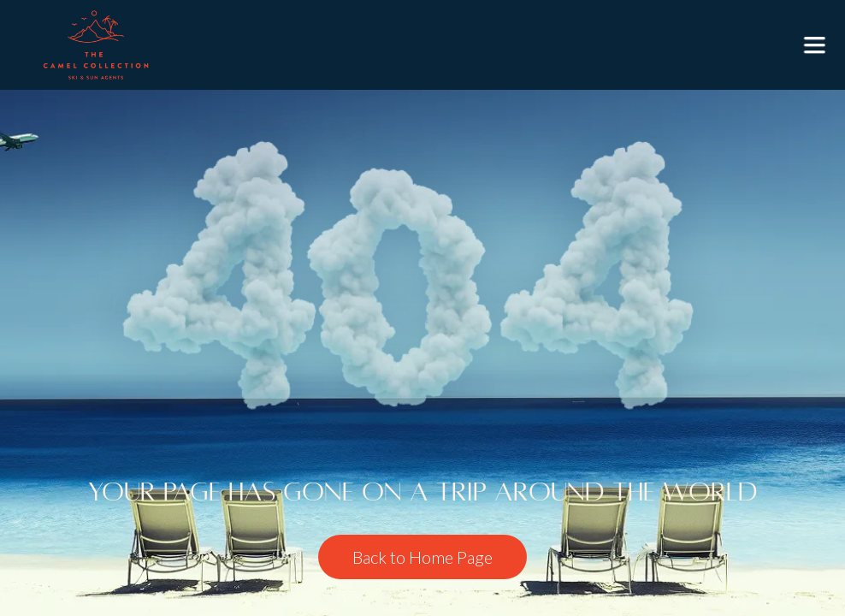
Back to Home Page (422, 557)
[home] (96, 45)
